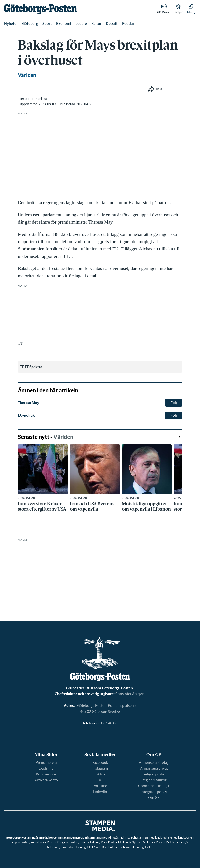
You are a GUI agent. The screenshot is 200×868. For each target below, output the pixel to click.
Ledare (81, 24)
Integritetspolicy (154, 792)
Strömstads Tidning (73, 847)
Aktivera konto (46, 780)
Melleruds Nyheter (130, 842)
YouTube (100, 786)
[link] (41, 9)
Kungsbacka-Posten (43, 842)
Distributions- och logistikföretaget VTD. (127, 847)
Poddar (128, 24)
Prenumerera (46, 762)
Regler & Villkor (154, 780)
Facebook (100, 762)
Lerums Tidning (89, 842)
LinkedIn (100, 792)
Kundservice (46, 774)
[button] (191, 9)
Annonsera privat (154, 768)
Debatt (112, 24)
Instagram (100, 768)
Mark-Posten (109, 842)
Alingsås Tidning (119, 838)
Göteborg (30, 24)
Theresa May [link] (28, 403)
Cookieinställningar (154, 786)
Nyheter (11, 24)
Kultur (96, 24)
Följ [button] (174, 403)
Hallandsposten (184, 838)
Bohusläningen (140, 838)
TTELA (91, 847)
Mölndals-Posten (154, 842)
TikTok (100, 774)
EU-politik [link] (26, 415)
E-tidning (46, 768)
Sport (47, 24)
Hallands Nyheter (162, 838)
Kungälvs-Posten (68, 842)
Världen (27, 75)
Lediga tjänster (154, 774)
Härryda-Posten (19, 842)
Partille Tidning (175, 842)
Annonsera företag (154, 762)
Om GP (154, 798)
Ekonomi (64, 24)
